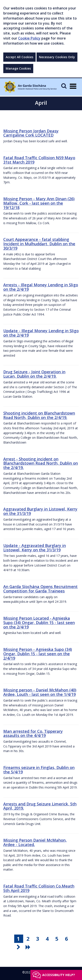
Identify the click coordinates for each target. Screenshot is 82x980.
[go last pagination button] (29, 947)
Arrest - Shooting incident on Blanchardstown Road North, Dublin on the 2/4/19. (41, 463)
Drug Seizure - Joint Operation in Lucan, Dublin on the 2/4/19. (34, 374)
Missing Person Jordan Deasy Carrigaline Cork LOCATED (31, 133)
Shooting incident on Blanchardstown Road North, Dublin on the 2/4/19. (39, 415)
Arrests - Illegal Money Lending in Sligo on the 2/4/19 (41, 287)
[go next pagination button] (19, 947)
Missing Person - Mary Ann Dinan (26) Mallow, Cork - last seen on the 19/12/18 (39, 203)
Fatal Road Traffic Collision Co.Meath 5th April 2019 (39, 888)
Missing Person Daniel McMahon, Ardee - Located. (35, 842)
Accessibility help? (59, 975)
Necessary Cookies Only (57, 57)
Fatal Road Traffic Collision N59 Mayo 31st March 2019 (39, 160)
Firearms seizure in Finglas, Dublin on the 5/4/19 (39, 770)
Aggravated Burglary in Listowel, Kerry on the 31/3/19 (40, 511)
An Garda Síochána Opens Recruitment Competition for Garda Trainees (40, 589)
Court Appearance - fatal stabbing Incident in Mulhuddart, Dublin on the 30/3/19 (39, 244)
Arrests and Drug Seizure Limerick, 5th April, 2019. (40, 806)
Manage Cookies (18, 68)
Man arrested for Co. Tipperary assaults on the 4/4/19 (33, 733)
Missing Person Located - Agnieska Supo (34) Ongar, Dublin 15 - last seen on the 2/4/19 (39, 623)
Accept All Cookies (19, 57)
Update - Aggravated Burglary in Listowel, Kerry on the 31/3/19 (35, 548)
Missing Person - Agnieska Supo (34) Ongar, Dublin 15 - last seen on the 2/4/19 (38, 654)
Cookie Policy (29, 38)
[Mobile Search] (64, 86)
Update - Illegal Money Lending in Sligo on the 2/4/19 (41, 333)
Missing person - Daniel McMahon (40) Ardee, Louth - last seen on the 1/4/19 (40, 692)
